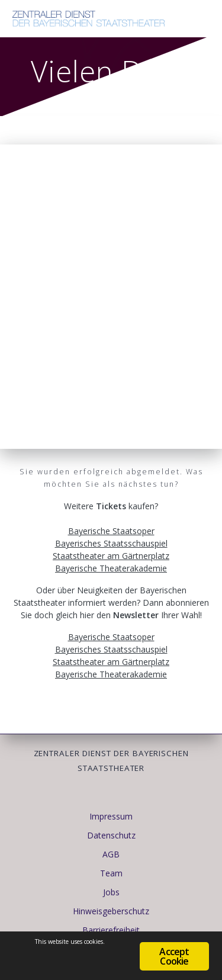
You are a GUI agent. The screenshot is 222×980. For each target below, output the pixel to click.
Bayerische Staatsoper (111, 531)
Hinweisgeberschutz (111, 911)
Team (111, 873)
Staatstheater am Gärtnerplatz (111, 556)
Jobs (111, 892)
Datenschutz (111, 835)
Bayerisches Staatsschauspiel (111, 543)
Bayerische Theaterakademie (111, 568)
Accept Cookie (174, 956)
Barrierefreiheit (111, 930)
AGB (111, 854)
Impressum (111, 816)
